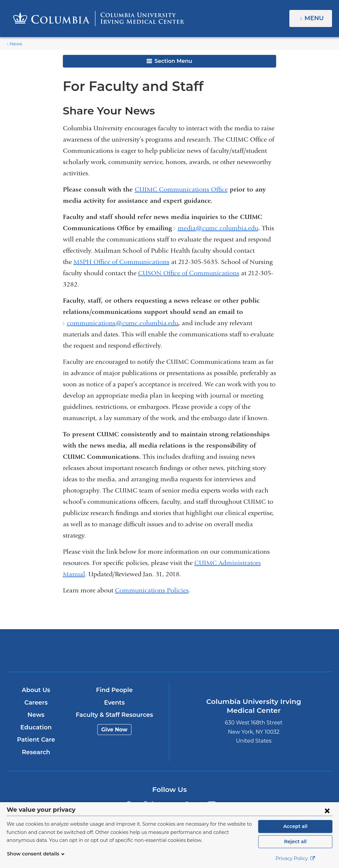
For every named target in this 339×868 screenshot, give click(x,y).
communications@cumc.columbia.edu (122, 323)
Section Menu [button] (169, 61)
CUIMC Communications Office (181, 189)
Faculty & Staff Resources (114, 715)
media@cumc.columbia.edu (218, 228)
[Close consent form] (327, 810)
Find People (115, 690)
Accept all (295, 826)
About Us (36, 690)
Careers (36, 703)
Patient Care (36, 740)
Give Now (114, 730)
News (15, 44)
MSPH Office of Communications (121, 262)
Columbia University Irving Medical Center (116, 650)
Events (114, 703)
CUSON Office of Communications (189, 273)
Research (36, 752)
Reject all (295, 842)
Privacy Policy (295, 858)
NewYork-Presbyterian (223, 655)
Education (36, 727)
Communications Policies (152, 590)
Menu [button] (315, 18)
